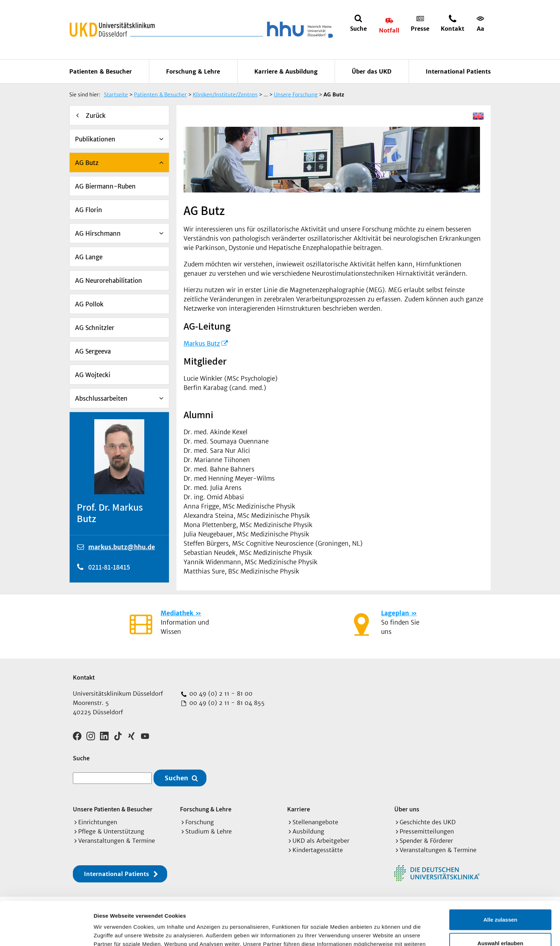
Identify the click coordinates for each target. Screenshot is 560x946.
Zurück (96, 116)
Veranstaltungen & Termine (117, 841)
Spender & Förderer (426, 841)
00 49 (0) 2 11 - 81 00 (220, 694)
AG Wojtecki (93, 375)
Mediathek (177, 613)
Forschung (200, 822)
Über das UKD (372, 71)
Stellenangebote (315, 822)
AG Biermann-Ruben (105, 186)
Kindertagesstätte (318, 850)
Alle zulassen (500, 876)
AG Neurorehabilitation (109, 281)
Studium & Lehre (209, 831)
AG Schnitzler (95, 328)
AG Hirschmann (98, 234)
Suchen (176, 778)
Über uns (407, 809)
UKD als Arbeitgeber (321, 841)
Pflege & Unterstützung (111, 831)
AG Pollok (89, 304)
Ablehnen (500, 923)
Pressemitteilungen (427, 831)
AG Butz (87, 163)
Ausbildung (308, 831)
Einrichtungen (98, 822)
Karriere (299, 809)
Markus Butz (202, 344)
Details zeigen (380, 932)
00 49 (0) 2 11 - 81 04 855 (226, 703)
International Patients (458, 71)
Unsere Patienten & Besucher (113, 809)
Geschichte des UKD (428, 822)
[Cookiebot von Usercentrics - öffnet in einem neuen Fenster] (46, 932)
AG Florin (89, 210)
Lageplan (395, 613)
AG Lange (89, 257)
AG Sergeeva (93, 351)
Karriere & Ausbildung (286, 71)
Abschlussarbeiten (101, 399)
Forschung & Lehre (193, 71)
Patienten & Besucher (101, 71)
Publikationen (95, 139)
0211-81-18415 (109, 567)
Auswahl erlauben (500, 899)
